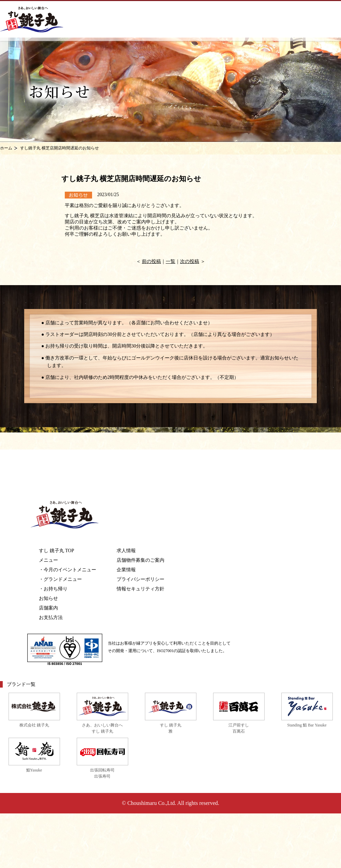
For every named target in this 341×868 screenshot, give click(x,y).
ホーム (6, 148)
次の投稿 (190, 261)
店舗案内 (48, 608)
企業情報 (126, 570)
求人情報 (126, 551)
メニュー (48, 560)
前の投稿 (151, 261)
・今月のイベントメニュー (68, 570)
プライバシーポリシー (140, 579)
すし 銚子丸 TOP (56, 551)
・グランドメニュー (60, 579)
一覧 (170, 261)
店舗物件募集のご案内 (140, 560)
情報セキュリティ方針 (140, 589)
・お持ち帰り (53, 589)
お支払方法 (51, 617)
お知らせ (48, 598)
